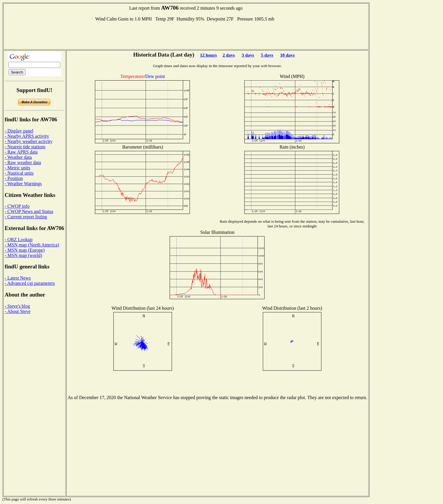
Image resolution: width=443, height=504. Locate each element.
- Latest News (18, 278)
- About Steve (18, 311)
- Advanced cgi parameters (30, 283)
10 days (287, 55)
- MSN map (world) (23, 255)
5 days (267, 55)
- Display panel (19, 131)
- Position (14, 178)
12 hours (209, 55)
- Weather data (18, 157)
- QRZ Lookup (19, 240)
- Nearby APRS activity (27, 136)
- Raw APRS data (21, 152)
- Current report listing (26, 217)
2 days (229, 55)
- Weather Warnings (23, 184)
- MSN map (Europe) (25, 250)
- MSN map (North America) (32, 245)
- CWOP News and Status (29, 211)
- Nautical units (19, 173)
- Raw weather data (23, 162)
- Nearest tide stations (25, 147)
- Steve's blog (17, 306)
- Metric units (17, 168)
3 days (248, 55)
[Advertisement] (186, 35)
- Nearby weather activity (29, 141)
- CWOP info (17, 206)
